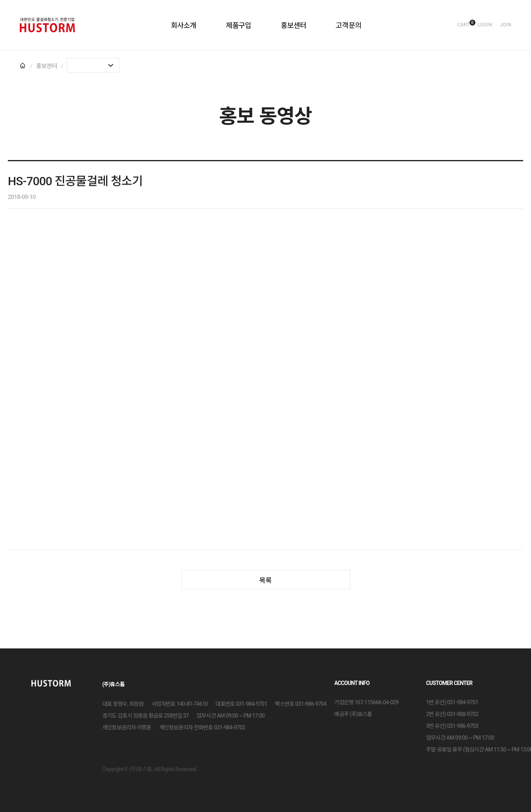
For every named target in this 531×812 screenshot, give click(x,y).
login (485, 25)
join (506, 25)
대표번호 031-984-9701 (241, 704)
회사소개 (184, 25)
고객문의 (348, 25)
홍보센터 (293, 25)
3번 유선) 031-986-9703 (452, 726)
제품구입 (239, 25)
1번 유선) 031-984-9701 (452, 702)
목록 (266, 580)
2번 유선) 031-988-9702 (452, 714)
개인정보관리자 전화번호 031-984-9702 (202, 727)
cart (464, 25)
